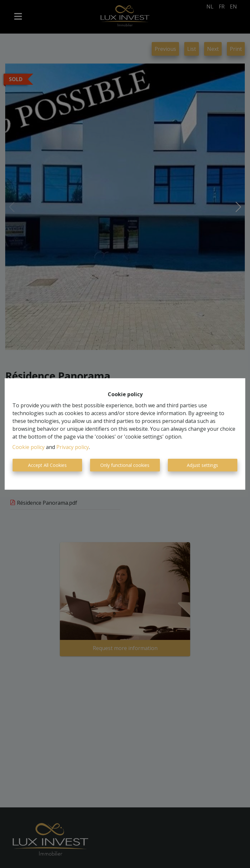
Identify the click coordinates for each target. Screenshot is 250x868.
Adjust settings (202, 465)
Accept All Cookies (47, 465)
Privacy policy (73, 447)
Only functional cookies (125, 465)
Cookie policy (28, 447)
